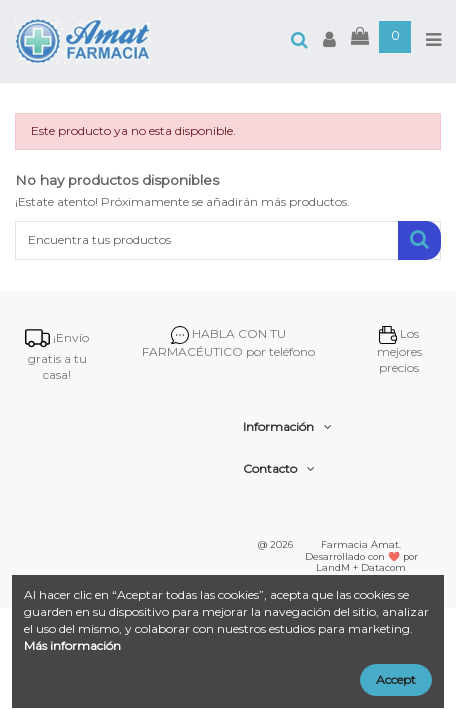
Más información (72, 645)
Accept (396, 679)
